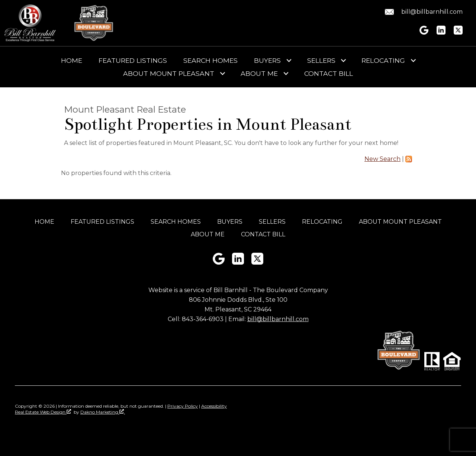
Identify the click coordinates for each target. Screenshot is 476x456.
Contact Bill (329, 74)
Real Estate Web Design (43, 412)
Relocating (322, 222)
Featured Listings (133, 61)
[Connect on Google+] (424, 33)
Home (72, 61)
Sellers (272, 222)
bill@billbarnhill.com (278, 319)
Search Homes (210, 61)
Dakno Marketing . (103, 412)
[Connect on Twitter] (458, 33)
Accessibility (214, 406)
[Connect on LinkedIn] (441, 33)
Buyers (230, 222)
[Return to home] (30, 23)
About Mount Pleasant (400, 222)
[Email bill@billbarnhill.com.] (422, 12)
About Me (208, 234)
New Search (382, 159)
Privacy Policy (183, 406)
